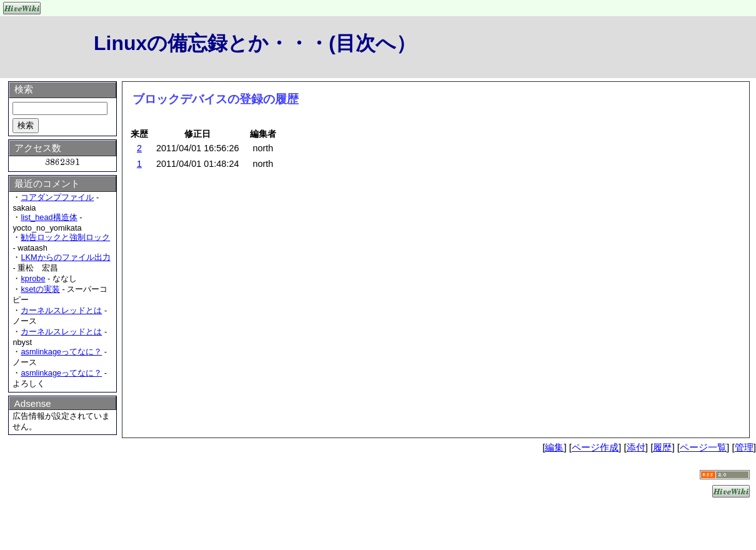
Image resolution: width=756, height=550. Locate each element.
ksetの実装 (40, 289)
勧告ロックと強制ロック (65, 237)
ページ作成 (595, 447)
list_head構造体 (49, 217)
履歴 (662, 447)
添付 (636, 447)
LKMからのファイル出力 (65, 257)
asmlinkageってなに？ (61, 352)
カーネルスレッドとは (61, 310)
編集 (554, 447)
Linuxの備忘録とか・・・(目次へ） (255, 43)
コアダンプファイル (57, 197)
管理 (744, 447)
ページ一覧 (703, 447)
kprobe (33, 278)
